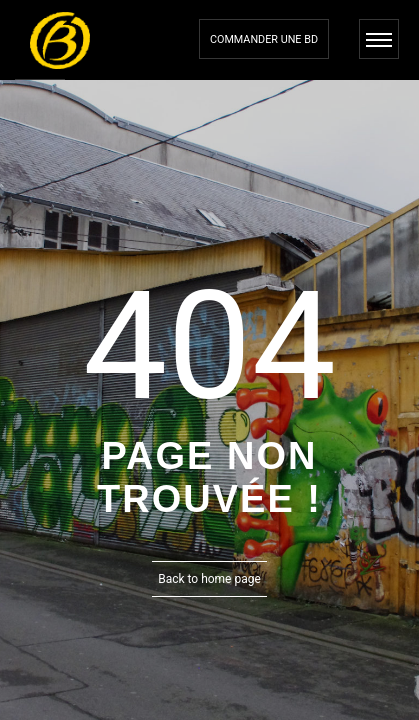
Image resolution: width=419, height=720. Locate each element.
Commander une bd (264, 39)
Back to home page (209, 579)
